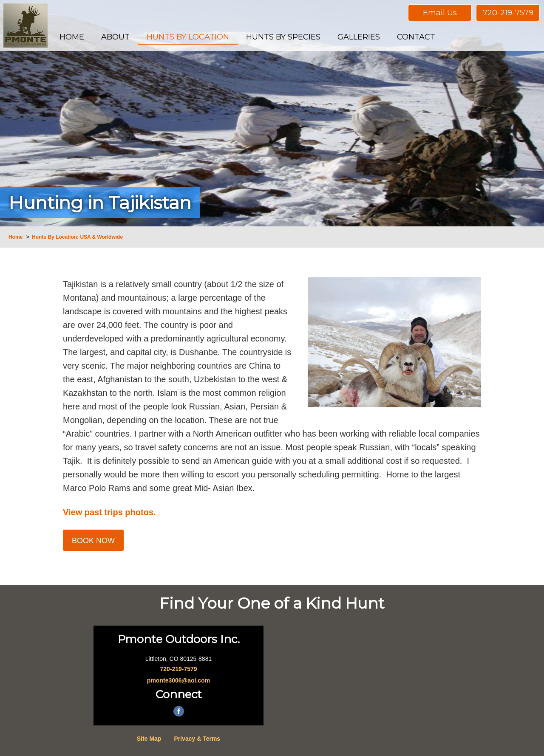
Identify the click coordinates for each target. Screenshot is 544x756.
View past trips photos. (109, 512)
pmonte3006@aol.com (178, 680)
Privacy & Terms (197, 739)
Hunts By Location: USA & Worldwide (77, 237)
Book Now (93, 541)
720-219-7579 (508, 13)
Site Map (149, 739)
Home (16, 237)
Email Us (440, 13)
